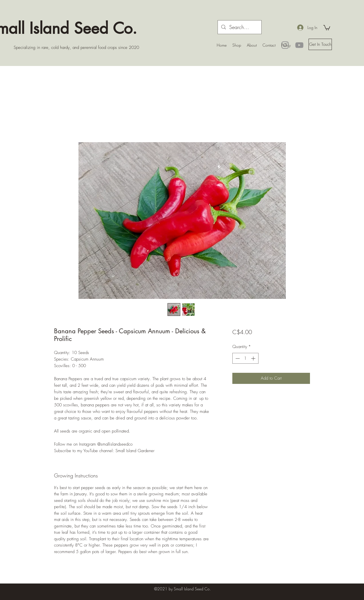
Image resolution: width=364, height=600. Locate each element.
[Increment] (254, 358)
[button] (327, 27)
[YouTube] (299, 45)
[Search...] (239, 27)
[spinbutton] (245, 358)
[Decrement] (237, 358)
